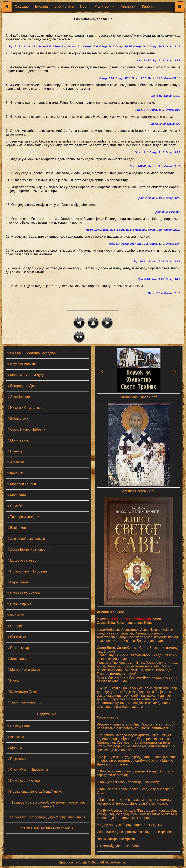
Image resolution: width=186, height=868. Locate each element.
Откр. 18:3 (173, 60)
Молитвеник (104, 6)
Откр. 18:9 (173, 110)
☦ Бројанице (17, 528)
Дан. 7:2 (143, 244)
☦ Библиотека (18, 419)
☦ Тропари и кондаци (23, 517)
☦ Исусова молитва (22, 364)
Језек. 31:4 (30, 46)
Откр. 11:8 (157, 110)
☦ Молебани (16, 495)
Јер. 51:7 (158, 60)
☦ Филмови (16, 615)
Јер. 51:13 (15, 46)
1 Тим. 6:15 (124, 230)
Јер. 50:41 (140, 261)
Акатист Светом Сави (139, 491)
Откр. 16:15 (124, 46)
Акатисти (128, 6)
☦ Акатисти (16, 462)
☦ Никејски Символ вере (26, 408)
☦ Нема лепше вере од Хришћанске (35, 791)
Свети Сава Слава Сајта (139, 397)
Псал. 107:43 (138, 166)
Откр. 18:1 (141, 46)
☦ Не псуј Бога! (19, 726)
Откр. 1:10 (107, 78)
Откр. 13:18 (172, 166)
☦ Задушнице (17, 659)
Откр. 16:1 (107, 46)
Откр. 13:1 (155, 78)
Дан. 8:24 (162, 212)
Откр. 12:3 (123, 78)
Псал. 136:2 (94, 230)
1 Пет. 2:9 (139, 230)
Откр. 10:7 (173, 279)
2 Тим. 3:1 (59, 46)
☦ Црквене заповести (23, 560)
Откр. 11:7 (157, 152)
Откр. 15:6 (90, 46)
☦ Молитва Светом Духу (26, 375)
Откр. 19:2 (157, 46)
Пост (84, 6)
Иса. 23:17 (144, 60)
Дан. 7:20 (144, 198)
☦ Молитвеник (18, 440)
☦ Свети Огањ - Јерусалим (27, 770)
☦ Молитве (15, 748)
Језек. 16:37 (156, 261)
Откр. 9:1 (141, 152)
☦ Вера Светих (18, 582)
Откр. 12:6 (139, 78)
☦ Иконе (13, 680)
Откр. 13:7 (173, 244)
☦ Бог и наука (17, 637)
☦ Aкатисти (16, 737)
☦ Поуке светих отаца (24, 593)
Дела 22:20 (158, 124)
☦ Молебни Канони (22, 484)
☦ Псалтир (15, 451)
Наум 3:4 (45, 46)
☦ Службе (15, 506)
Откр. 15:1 (74, 46)
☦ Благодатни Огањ (22, 691)
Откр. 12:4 (155, 293)
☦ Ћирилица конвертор (25, 702)
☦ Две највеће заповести (26, 539)
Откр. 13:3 (173, 152)
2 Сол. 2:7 (141, 110)
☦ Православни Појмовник (27, 571)
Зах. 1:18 (158, 198)
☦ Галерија (15, 626)
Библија (41, 6)
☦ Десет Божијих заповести (28, 550)
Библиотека (64, 6)
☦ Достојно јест (19, 397)
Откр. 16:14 (172, 230)
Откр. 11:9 (157, 244)
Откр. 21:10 (172, 78)
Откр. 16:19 (172, 293)
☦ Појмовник (17, 759)
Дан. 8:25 (109, 230)
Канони (148, 6)
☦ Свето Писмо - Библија (26, 429)
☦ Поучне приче (19, 604)
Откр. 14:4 (155, 230)
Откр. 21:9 (173, 46)
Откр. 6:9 (174, 124)
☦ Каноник (15, 473)
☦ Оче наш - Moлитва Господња (32, 353)
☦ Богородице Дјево (22, 386)
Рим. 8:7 (175, 212)
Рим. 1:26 (158, 279)
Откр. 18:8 (173, 261)
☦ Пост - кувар (18, 648)
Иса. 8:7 (114, 244)
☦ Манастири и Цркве (24, 670)
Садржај (22, 6)
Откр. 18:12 (172, 96)
